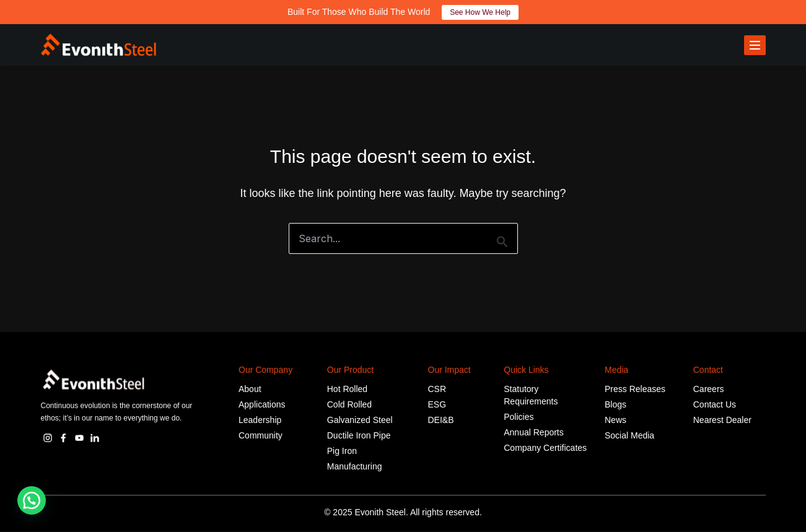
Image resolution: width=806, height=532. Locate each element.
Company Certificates (545, 448)
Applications (262, 405)
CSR (437, 390)
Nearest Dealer (722, 421)
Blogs (615, 405)
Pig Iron (342, 451)
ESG (437, 405)
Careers (709, 390)
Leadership (260, 421)
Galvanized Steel (360, 421)
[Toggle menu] (755, 45)
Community (261, 436)
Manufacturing (355, 467)
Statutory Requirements (531, 396)
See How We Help (480, 12)
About (250, 390)
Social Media (629, 436)
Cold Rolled (349, 405)
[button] (32, 500)
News (615, 421)
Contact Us (715, 405)
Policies (519, 417)
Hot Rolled (347, 390)
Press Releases (635, 390)
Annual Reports (534, 433)
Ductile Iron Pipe (359, 436)
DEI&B (441, 421)
